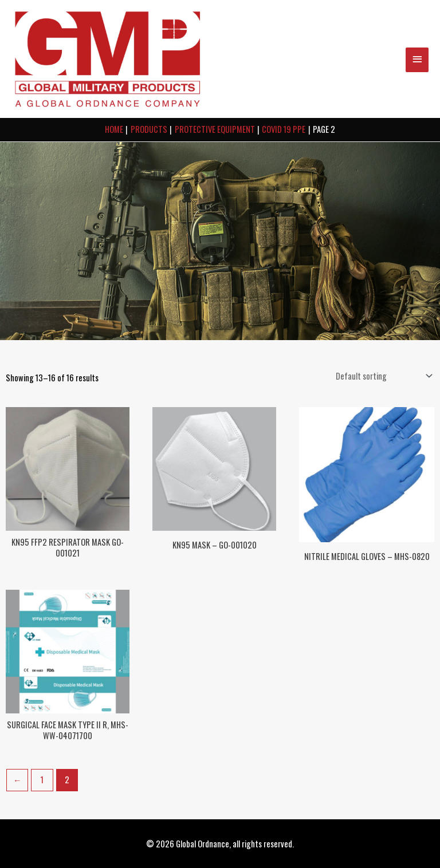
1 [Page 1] (42, 780)
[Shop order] (382, 376)
